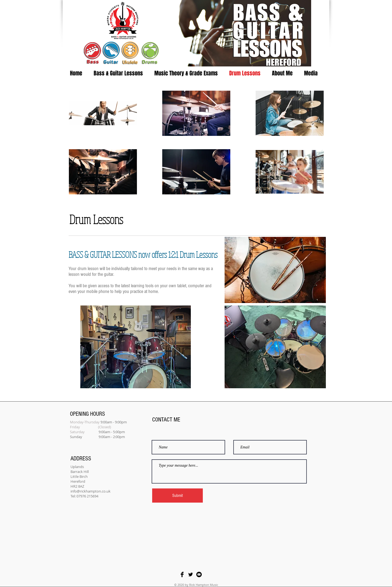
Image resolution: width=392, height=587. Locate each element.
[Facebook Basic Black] (182, 574)
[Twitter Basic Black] (191, 574)
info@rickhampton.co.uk (91, 491)
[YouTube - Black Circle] (199, 574)
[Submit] (177, 496)
